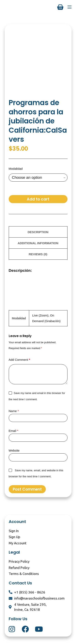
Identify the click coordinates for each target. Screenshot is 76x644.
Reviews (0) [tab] (38, 254)
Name (14, 411)
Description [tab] (38, 232)
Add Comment (19, 360)
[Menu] (70, 7)
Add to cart (38, 199)
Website (14, 450)
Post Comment (27, 489)
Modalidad (16, 169)
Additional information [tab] (38, 243)
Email (14, 431)
